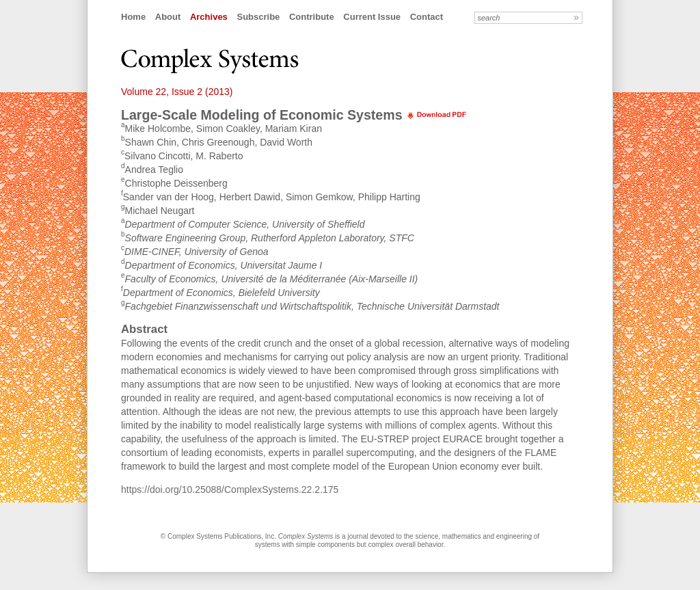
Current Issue (372, 17)
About (168, 17)
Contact (427, 17)
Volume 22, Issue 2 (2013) (177, 92)
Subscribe (258, 17)
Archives (209, 17)
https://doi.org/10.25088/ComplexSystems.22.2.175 (230, 490)
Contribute (312, 17)
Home (133, 17)
